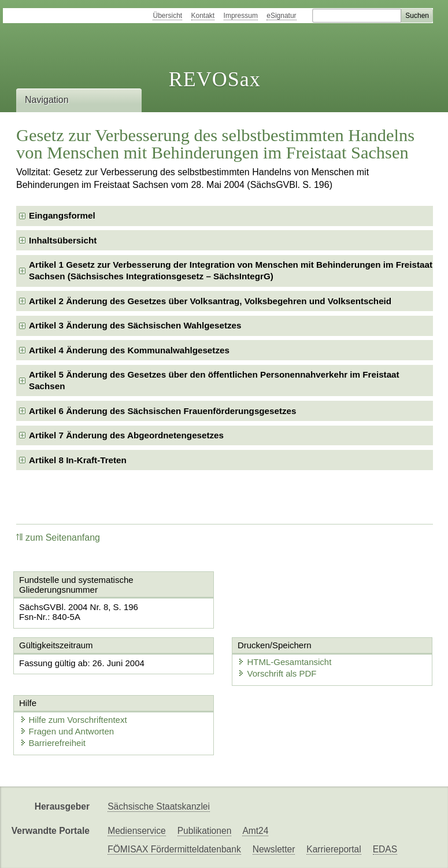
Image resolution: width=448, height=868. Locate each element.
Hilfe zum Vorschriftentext (73, 720)
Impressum (241, 16)
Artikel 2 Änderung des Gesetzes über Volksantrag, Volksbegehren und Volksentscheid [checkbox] (210, 301)
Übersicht (167, 16)
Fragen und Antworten (67, 731)
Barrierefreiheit (53, 743)
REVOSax (215, 79)
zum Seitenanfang (58, 538)
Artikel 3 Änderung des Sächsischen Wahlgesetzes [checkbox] (135, 325)
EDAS (385, 849)
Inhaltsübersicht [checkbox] (63, 240)
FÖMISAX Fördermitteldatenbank (174, 849)
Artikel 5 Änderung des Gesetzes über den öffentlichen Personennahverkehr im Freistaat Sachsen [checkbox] (214, 380)
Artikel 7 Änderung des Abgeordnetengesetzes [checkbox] (126, 435)
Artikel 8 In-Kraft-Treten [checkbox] (78, 460)
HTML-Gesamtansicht (284, 662)
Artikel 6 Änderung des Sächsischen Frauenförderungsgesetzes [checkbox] (163, 411)
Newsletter (274, 849)
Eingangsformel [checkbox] (62, 215)
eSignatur (281, 16)
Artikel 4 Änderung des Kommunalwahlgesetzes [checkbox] (129, 350)
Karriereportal (334, 849)
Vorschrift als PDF (277, 673)
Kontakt (203, 16)
